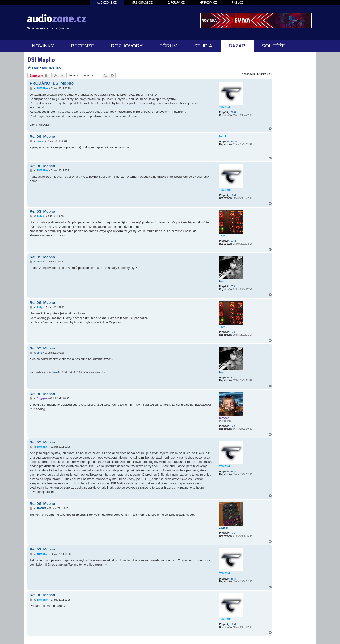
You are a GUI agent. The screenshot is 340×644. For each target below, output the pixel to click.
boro (222, 281)
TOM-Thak (225, 107)
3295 (234, 426)
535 (233, 533)
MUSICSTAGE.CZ (142, 2)
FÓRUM (168, 46)
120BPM (224, 528)
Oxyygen (224, 418)
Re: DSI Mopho (42, 136)
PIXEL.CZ (237, 2)
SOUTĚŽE (274, 46)
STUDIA (203, 46)
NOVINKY (43, 46)
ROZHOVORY (127, 46)
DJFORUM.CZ (176, 2)
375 (233, 286)
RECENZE (83, 46)
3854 (234, 112)
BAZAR (237, 46)
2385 (234, 241)
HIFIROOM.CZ (208, 2)
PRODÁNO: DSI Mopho (52, 83)
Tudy (222, 236)
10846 (234, 142)
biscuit (223, 136)
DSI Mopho (41, 60)
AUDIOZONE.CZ (107, 2)
